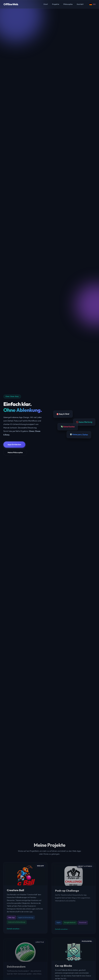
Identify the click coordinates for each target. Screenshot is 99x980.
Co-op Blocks (64, 967)
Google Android (70, 924)
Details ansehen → (14, 930)
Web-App (11, 919)
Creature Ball (15, 892)
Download (83, 924)
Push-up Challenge (67, 892)
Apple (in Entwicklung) (26, 919)
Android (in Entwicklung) (17, 923)
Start (46, 4)
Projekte (56, 4)
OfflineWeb (11, 4)
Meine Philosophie (15, 452)
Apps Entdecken (14, 444)
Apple (58, 924)
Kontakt (80, 4)
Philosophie (68, 4)
